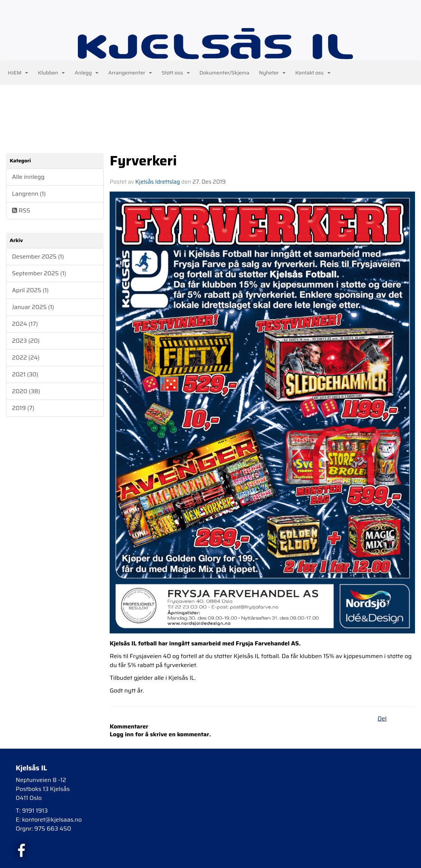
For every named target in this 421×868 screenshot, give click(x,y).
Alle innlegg (28, 177)
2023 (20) (26, 341)
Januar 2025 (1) (33, 307)
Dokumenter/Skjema (224, 73)
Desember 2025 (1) (38, 256)
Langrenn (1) (29, 194)
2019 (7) (23, 408)
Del (382, 719)
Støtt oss (176, 73)
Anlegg (86, 73)
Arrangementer (130, 73)
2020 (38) (26, 391)
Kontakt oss (313, 73)
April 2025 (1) (30, 290)
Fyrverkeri (143, 161)
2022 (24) (26, 357)
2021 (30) (25, 374)
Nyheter (272, 73)
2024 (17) (25, 324)
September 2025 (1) (39, 273)
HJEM (18, 73)
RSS (21, 210)
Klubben (51, 73)
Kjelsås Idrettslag (158, 182)
